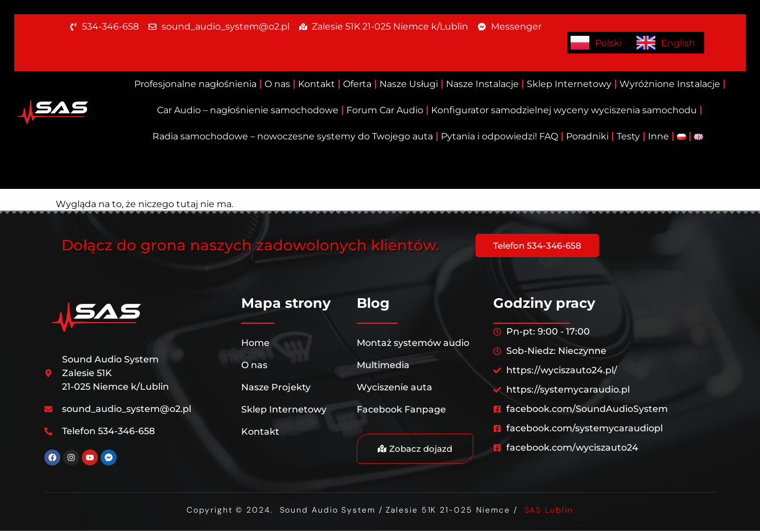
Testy (628, 136)
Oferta (357, 84)
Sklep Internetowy (569, 84)
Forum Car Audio (385, 110)
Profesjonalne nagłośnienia (195, 84)
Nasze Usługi (409, 84)
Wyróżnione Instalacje (670, 84)
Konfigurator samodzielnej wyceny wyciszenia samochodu (564, 110)
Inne (658, 136)
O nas (277, 84)
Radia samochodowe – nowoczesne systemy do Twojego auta (293, 136)
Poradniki (587, 136)
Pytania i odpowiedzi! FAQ (499, 136)
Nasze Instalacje (482, 84)
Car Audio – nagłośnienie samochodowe (248, 110)
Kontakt (317, 84)
